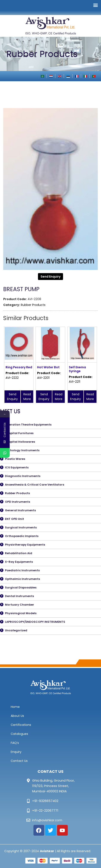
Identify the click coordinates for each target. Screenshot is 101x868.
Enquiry (16, 752)
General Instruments (20, 510)
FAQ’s (15, 743)
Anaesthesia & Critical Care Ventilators (35, 485)
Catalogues (19, 734)
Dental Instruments (19, 596)
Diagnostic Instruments (23, 476)
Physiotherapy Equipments (25, 545)
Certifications (21, 725)
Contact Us (19, 761)
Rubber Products (33, 305)
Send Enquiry (50, 277)
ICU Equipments (17, 467)
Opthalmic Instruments (22, 579)
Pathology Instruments (22, 450)
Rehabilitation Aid (19, 553)
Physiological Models (21, 613)
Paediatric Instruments (22, 570)
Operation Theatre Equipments (28, 425)
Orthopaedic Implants (22, 536)
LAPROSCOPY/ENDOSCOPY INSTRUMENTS (35, 622)
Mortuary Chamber (20, 605)
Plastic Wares (15, 459)
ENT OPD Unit (14, 519)
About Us (17, 716)
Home (15, 707)
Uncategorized (16, 630)
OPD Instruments (17, 502)
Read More (27, 397)
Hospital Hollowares (20, 442)
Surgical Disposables (21, 587)
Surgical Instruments (21, 527)
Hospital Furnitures (19, 433)
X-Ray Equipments (19, 562)
